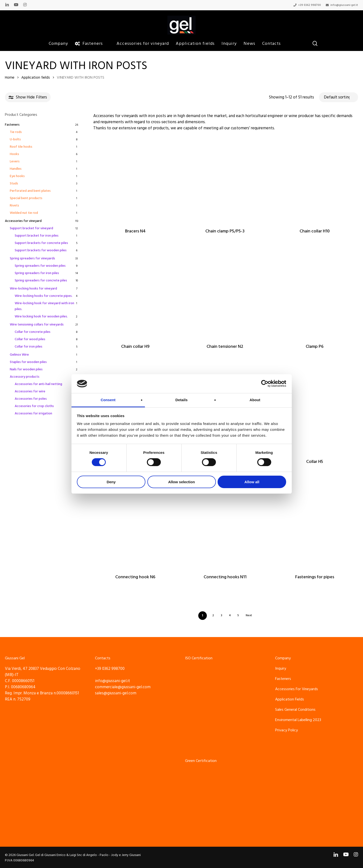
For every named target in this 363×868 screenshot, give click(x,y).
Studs (14, 183)
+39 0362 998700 (110, 669)
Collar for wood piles (30, 339)
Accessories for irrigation (33, 413)
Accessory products (25, 377)
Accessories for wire (30, 391)
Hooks (14, 154)
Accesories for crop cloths (34, 406)
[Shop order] (339, 97)
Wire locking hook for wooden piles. (41, 316)
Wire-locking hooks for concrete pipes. (44, 296)
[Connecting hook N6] (135, 525)
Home (10, 78)
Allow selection (181, 482)
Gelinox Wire (19, 355)
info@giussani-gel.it (112, 681)
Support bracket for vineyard (31, 228)
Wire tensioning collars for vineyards (37, 325)
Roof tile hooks (21, 147)
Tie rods (16, 132)
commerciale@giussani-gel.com (123, 687)
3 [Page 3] (222, 615)
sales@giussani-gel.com (116, 693)
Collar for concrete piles (33, 332)
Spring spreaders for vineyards (32, 258)
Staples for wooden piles (28, 362)
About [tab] (255, 400)
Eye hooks (17, 176)
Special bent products (26, 198)
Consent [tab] (108, 400)
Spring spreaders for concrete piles (41, 280)
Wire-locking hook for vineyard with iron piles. (44, 306)
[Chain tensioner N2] (225, 295)
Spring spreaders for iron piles (37, 273)
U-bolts (15, 139)
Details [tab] (182, 400)
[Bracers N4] (135, 180)
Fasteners (12, 125)
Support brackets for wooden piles (41, 250)
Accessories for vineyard (23, 221)
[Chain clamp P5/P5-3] (225, 180)
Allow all (252, 482)
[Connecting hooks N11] (225, 525)
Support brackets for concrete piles (41, 243)
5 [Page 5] (238, 615)
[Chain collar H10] (315, 180)
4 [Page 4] (230, 615)
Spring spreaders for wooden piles (40, 266)
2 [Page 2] (213, 615)
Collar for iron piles (29, 347)
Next (249, 615)
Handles (16, 169)
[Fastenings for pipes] (315, 525)
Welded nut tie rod (24, 213)
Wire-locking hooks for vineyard (33, 289)
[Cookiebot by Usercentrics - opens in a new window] (265, 384)
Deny (111, 482)
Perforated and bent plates (30, 191)
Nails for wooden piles (26, 369)
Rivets (14, 205)
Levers (15, 161)
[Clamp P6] (315, 295)
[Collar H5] (315, 410)
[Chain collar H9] (135, 295)
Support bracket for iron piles (37, 236)
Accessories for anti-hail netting (38, 384)
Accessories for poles (31, 399)
